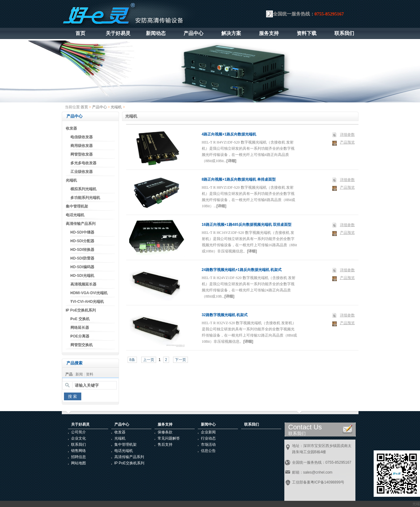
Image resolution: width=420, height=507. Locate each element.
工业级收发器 (82, 172)
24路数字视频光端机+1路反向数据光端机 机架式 (242, 270)
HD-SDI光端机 (82, 276)
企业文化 (78, 438)
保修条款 (165, 432)
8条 (132, 360)
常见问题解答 (169, 438)
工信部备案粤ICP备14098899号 (318, 482)
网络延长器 (80, 328)
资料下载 (307, 33)
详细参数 (347, 135)
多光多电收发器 (83, 163)
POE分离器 (80, 336)
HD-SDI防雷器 (82, 258)
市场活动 (208, 445)
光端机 (116, 107)
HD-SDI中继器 (82, 232)
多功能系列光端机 (85, 198)
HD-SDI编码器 (82, 267)
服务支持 (269, 33)
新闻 (79, 374)
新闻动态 (156, 33)
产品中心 (193, 33)
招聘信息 (78, 457)
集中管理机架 (77, 206)
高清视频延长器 (83, 284)
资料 (90, 374)
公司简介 (78, 432)
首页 (80, 33)
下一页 (180, 360)
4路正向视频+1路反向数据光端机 (229, 134)
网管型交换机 (82, 345)
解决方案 (231, 33)
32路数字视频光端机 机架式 (225, 315)
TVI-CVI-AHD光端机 (87, 302)
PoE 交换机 (80, 319)
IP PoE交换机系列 (81, 310)
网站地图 (78, 463)
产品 (69, 374)
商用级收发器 (82, 146)
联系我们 (344, 33)
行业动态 (208, 438)
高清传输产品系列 (81, 224)
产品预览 (347, 142)
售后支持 (165, 445)
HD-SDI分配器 (82, 241)
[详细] (231, 161)
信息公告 (208, 451)
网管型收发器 (82, 154)
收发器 (71, 128)
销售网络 (78, 451)
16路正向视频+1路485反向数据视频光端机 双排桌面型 (247, 225)
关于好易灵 (118, 33)
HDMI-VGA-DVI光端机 (89, 293)
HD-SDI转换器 (82, 250)
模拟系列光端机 (83, 189)
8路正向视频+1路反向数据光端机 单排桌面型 (239, 179)
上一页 (149, 360)
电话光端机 (75, 215)
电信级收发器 (82, 137)
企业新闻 (208, 432)
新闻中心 (208, 424)
